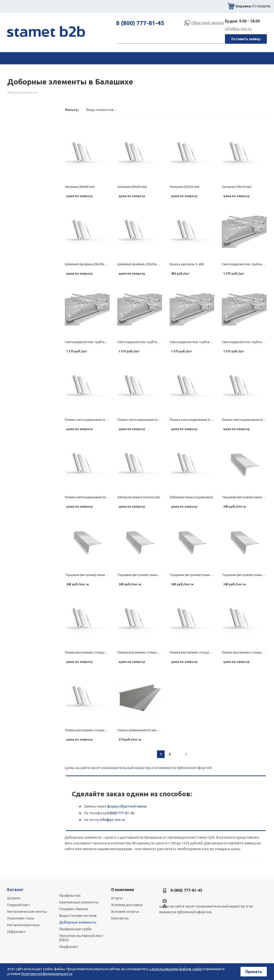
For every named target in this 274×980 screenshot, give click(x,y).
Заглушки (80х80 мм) (80, 187)
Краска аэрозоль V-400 (187, 264)
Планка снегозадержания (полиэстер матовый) (204, 420)
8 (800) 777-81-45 (140, 23)
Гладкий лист (19, 905)
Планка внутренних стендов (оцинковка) (95, 730)
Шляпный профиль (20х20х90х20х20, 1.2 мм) (97, 264)
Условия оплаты (125, 911)
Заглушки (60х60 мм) (132, 187)
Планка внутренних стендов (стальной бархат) (99, 652)
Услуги (117, 898)
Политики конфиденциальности (47, 974)
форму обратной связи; (127, 806)
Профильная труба (75, 929)
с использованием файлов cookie (176, 969)
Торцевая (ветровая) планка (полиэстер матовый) (154, 575)
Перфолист (69, 947)
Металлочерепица (23, 925)
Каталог (15, 890)
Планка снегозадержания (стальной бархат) (97, 420)
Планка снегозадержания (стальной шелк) (148, 420)
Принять (254, 972)
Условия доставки (127, 905)
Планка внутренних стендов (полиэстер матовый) (206, 652)
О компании (123, 890)
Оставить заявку (246, 39)
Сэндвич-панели (74, 909)
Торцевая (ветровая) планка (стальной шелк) (98, 575)
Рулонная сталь (21, 918)
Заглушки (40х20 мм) (237, 187)
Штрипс (14, 898)
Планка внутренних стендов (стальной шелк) (150, 652)
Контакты (120, 918)
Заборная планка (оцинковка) (191, 497)
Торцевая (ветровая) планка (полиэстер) (200, 575)
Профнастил (70, 895)
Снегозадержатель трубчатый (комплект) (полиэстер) (210, 342)
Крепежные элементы (79, 902)
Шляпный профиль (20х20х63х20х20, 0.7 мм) (149, 264)
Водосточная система (78, 916)
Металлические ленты (27, 911)
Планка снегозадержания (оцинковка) (93, 497)
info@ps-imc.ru (238, 29)
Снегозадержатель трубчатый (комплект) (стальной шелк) (109, 342)
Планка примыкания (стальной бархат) (146, 730)
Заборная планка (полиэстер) (139, 497)
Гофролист (16, 932)
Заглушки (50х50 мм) (185, 187)
